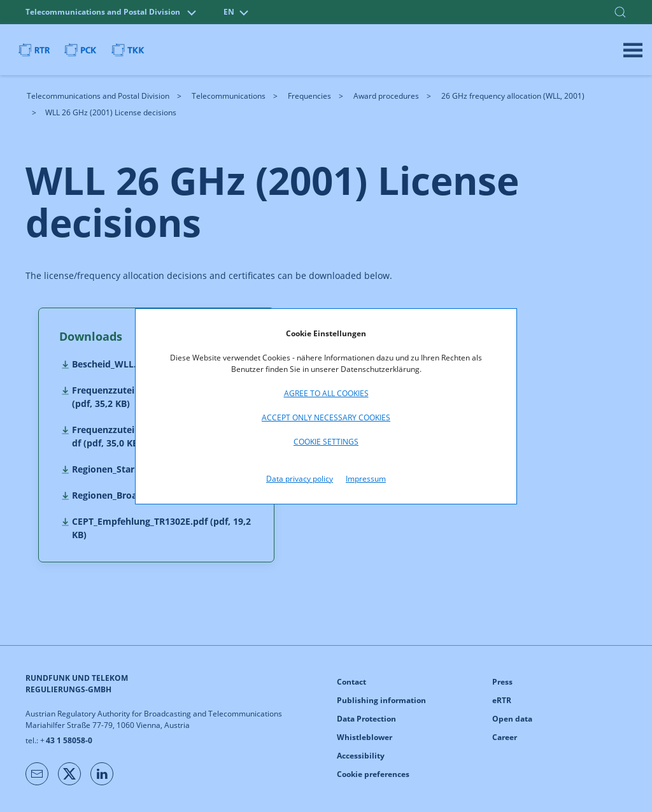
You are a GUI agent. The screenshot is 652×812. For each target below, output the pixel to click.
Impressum (366, 479)
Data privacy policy (300, 479)
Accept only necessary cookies (326, 417)
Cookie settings (326, 442)
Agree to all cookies (326, 393)
